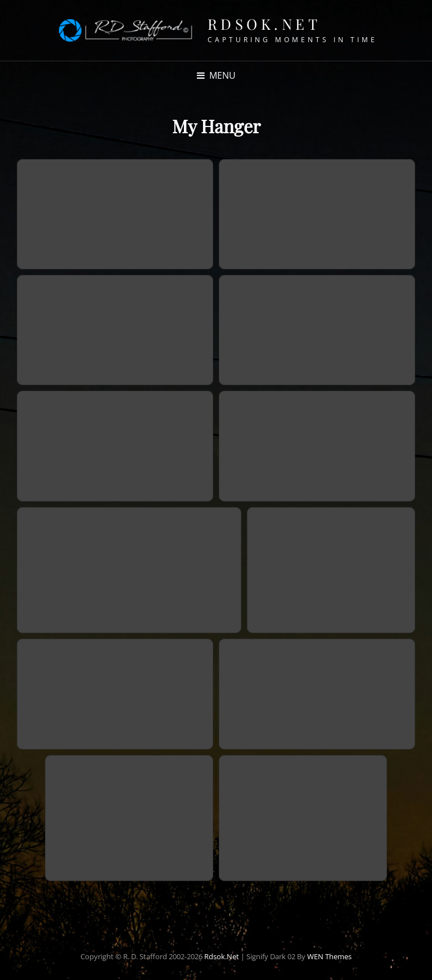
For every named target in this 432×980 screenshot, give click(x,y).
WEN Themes (329, 956)
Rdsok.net (264, 24)
